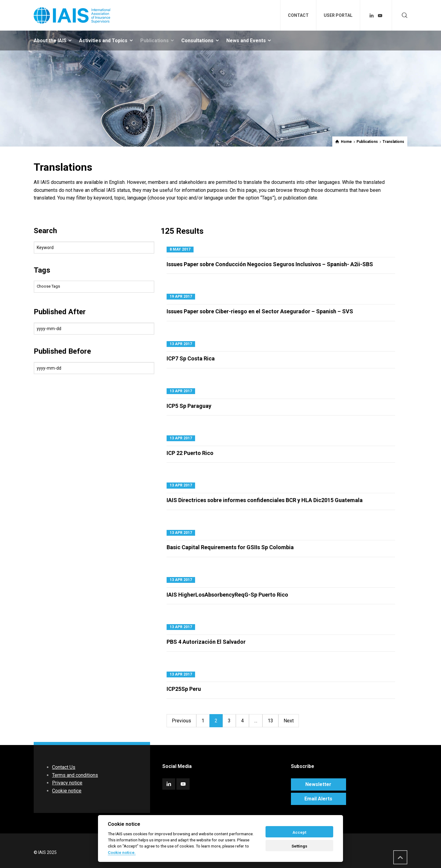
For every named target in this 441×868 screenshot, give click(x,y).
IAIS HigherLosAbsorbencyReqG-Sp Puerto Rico (227, 595)
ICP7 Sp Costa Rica (191, 358)
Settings (299, 846)
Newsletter (318, 784)
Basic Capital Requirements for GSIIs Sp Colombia (230, 547)
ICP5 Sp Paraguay (189, 406)
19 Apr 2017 (181, 296)
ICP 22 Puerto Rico (190, 453)
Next (289, 721)
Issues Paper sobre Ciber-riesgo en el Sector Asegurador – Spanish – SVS (260, 311)
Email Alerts (318, 799)
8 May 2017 (180, 249)
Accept (299, 832)
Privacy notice (67, 783)
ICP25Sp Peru (184, 689)
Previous (181, 721)
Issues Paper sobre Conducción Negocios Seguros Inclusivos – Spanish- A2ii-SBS (270, 264)
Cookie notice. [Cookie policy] (122, 852)
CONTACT (298, 15)
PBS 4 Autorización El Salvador (206, 642)
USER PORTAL (338, 15)
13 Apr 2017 (181, 344)
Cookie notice (67, 791)
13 (270, 721)
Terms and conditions (75, 775)
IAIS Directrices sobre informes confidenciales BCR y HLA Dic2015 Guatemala (265, 500)
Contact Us (64, 767)
